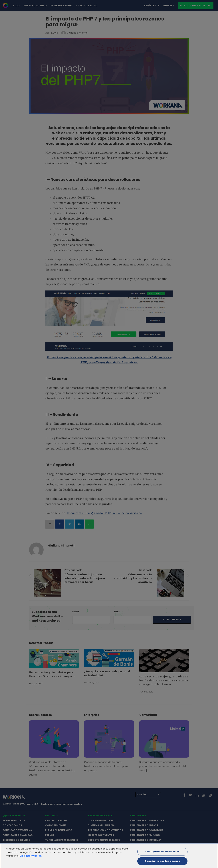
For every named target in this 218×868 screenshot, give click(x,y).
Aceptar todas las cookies (162, 863)
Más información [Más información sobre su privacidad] (31, 858)
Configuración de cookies (162, 854)
